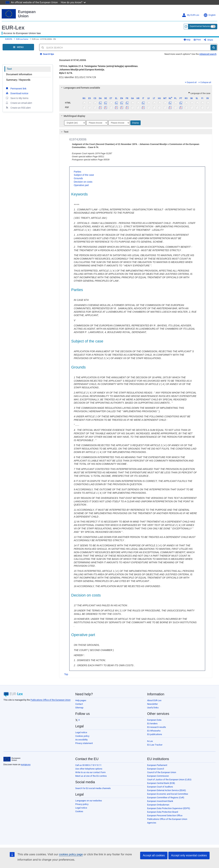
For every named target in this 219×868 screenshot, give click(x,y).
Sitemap (79, 708)
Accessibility (81, 740)
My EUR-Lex (191, 15)
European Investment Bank (160, 801)
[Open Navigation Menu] (18, 47)
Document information (19, 74)
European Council (156, 769)
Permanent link (16, 88)
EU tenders (152, 724)
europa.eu (26, 764)
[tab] (136, 88)
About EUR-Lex (154, 700)
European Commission (158, 776)
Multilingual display (73, 116)
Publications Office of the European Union (50, 700)
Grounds (78, 178)
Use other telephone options (89, 769)
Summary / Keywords (18, 80)
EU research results (157, 727)
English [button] (210, 15)
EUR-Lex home (22, 39)
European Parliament (157, 765)
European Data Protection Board (163, 812)
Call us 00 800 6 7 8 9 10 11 (88, 765)
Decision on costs (83, 182)
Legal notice (81, 732)
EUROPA (9, 39)
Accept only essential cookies (189, 855)
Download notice (17, 93)
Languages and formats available (80, 88)
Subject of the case (84, 175)
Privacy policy (82, 804)
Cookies (79, 811)
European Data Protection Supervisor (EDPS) (169, 808)
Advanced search (208, 54)
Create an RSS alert (18, 108)
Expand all (191, 82)
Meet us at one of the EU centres (91, 776)
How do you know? (73, 2)
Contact (79, 704)
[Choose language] (75, 123)
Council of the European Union (162, 772)
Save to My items (17, 98)
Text (9, 69)
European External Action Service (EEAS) (167, 790)
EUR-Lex (13, 28)
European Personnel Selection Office (165, 815)
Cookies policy (82, 736)
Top (66, 674)
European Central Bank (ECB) (161, 783)
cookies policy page (71, 854)
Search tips (47, 54)
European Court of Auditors (160, 787)
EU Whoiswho (154, 731)
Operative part (81, 185)
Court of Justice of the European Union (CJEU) (169, 780)
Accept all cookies (154, 855)
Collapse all (205, 82)
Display (136, 123)
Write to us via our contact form (90, 772)
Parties (77, 172)
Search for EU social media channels (93, 788)
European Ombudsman (158, 805)
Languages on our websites (89, 801)
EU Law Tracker (155, 745)
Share (208, 40)
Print (197, 40)
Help (187, 40)
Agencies (152, 823)
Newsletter (152, 704)
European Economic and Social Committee (168, 794)
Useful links (153, 708)
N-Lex (150, 741)
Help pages (81, 700)
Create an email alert (19, 103)
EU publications (155, 734)
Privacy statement (84, 743)
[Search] (214, 47)
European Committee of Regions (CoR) (166, 798)
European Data (154, 720)
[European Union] (12, 759)
